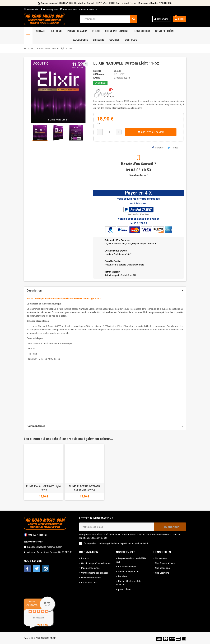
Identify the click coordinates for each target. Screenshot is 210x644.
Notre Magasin (49, 9)
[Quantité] (109, 132)
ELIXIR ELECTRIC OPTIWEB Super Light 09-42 (84, 488)
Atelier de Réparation (128, 571)
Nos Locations (162, 573)
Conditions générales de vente (96, 563)
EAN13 (97, 78)
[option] (44, 472)
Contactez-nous (88, 9)
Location (122, 576)
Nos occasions (162, 568)
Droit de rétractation (91, 578)
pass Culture (124, 589)
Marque (97, 71)
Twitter (36, 569)
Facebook (27, 569)
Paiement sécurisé (90, 568)
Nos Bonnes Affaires (165, 563)
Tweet (173, 148)
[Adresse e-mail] (116, 527)
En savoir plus (70, 9)
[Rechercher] (108, 19)
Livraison (86, 558)
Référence (99, 74)
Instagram (46, 569)
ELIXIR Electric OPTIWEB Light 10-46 (43, 488)
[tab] (105, 290)
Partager (158, 148)
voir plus (43, 625)
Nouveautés (31, 9)
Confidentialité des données (95, 573)
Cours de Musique (127, 567)
